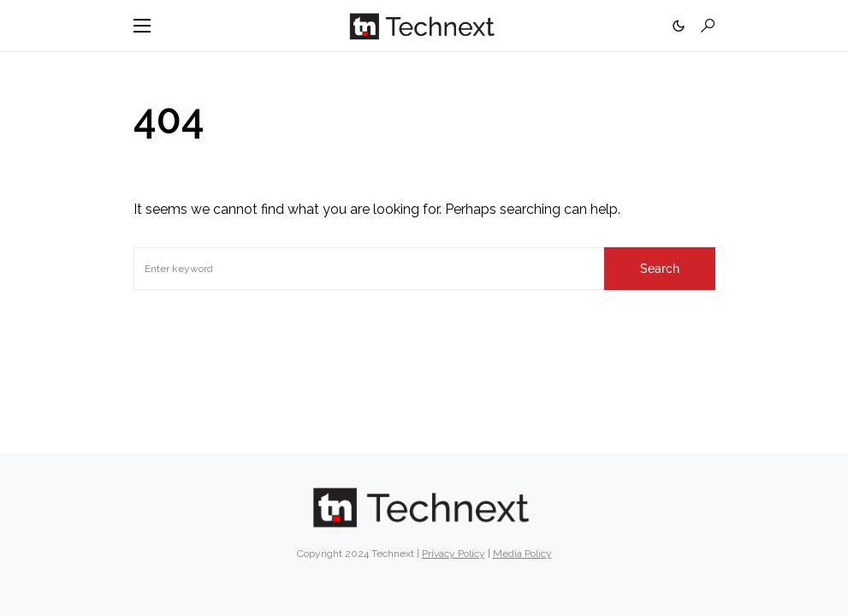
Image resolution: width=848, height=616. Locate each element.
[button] (142, 26)
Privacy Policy (454, 554)
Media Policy (522, 554)
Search (660, 269)
